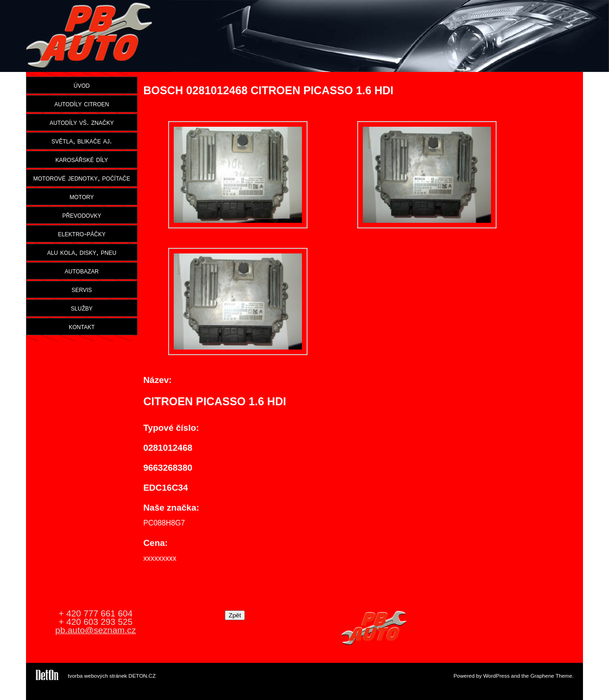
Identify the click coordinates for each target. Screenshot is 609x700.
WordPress (496, 676)
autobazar (82, 271)
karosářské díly (82, 159)
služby (82, 308)
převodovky (82, 215)
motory (82, 196)
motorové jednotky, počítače (82, 178)
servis (82, 289)
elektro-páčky (82, 233)
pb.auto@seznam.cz (96, 630)
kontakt (82, 326)
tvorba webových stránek (97, 676)
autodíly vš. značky (82, 122)
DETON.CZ (142, 676)
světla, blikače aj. (82, 141)
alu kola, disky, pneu (82, 252)
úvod (82, 85)
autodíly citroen (82, 104)
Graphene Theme (551, 676)
